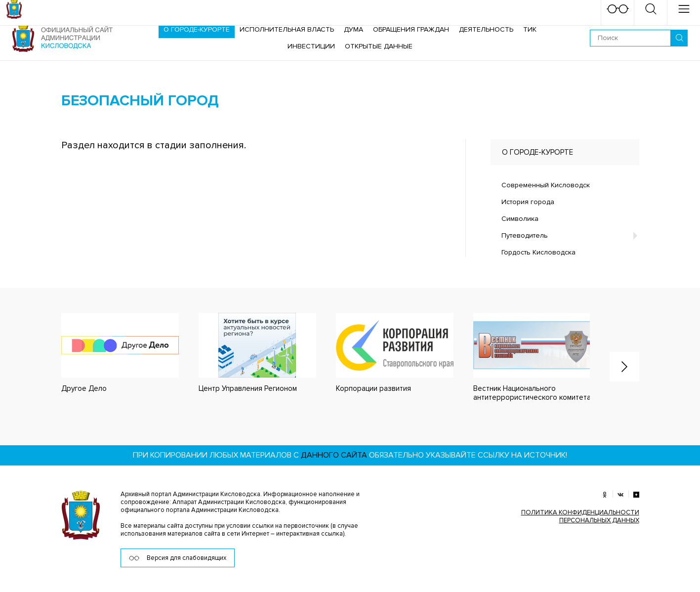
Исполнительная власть (287, 29)
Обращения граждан (411, 29)
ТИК (530, 29)
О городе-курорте (197, 29)
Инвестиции (311, 46)
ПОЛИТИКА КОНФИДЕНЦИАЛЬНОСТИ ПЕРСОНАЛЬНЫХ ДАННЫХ (580, 516)
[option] (110, 353)
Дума (353, 29)
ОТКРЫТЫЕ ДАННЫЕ (379, 46)
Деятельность (486, 29)
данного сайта (334, 455)
